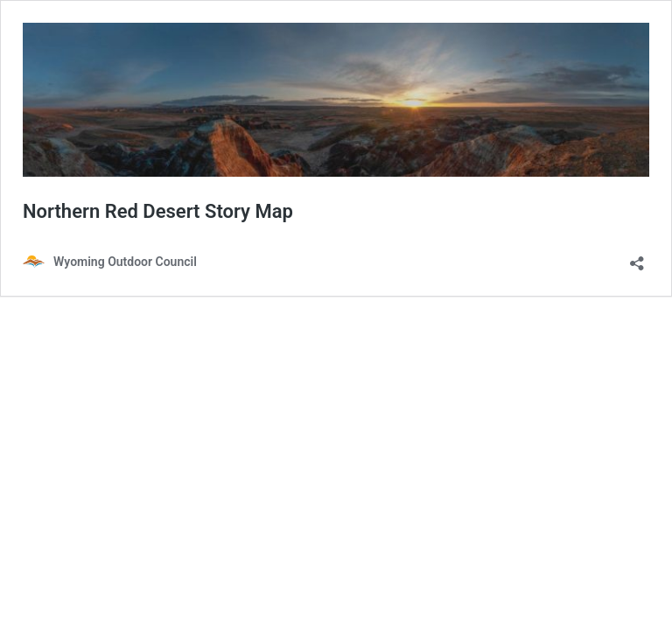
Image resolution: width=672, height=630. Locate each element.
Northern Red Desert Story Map (158, 211)
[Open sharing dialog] (637, 258)
